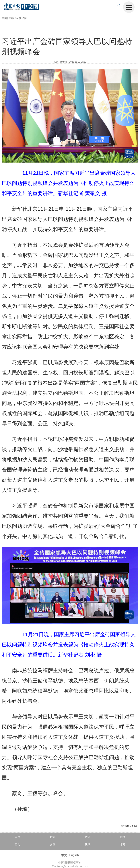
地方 (122, 844)
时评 (52, 837)
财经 (122, 837)
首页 (17, 837)
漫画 (52, 844)
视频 (87, 844)
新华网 (23, 18)
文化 (17, 844)
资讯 (87, 837)
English (74, 855)
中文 (64, 855)
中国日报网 (8, 18)
